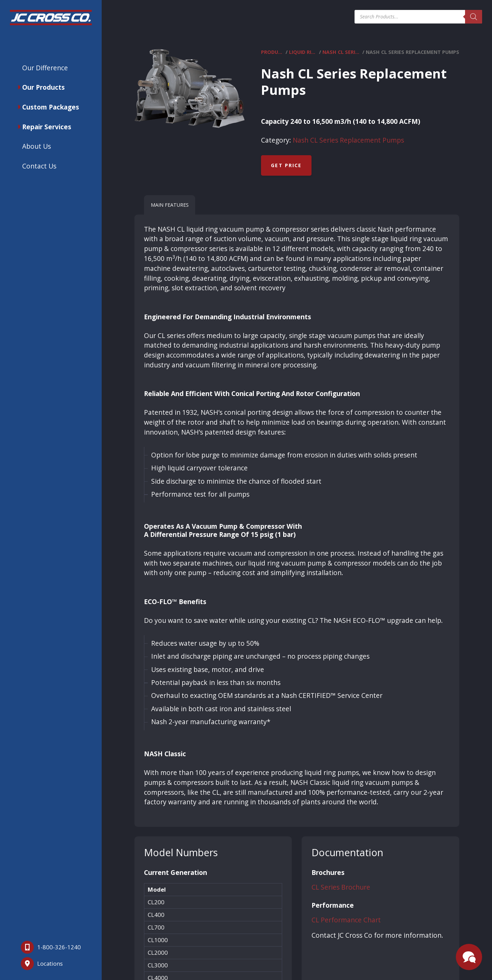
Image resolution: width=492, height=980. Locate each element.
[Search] (474, 17)
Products (272, 52)
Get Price (286, 165)
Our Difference (45, 68)
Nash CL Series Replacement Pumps (342, 52)
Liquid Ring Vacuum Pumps (303, 52)
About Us (37, 146)
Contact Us (39, 166)
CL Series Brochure (341, 887)
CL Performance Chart (346, 920)
